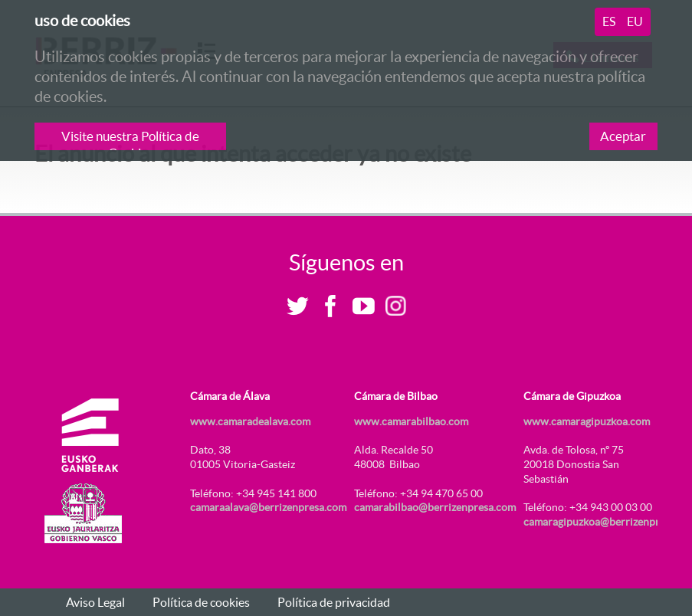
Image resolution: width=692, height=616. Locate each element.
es (609, 21)
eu (635, 21)
